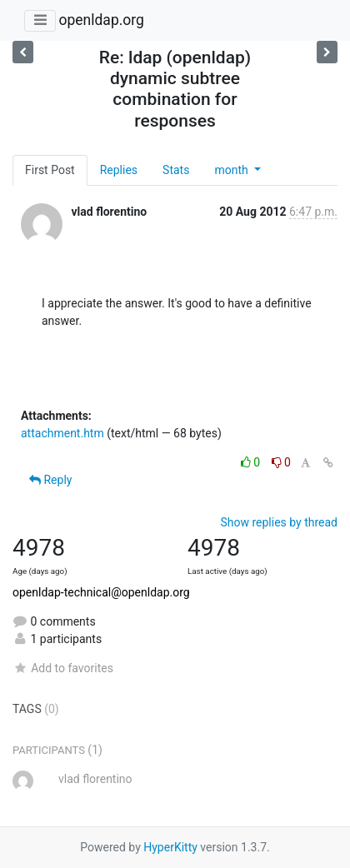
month (232, 170)
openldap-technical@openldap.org (101, 592)
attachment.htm (62, 433)
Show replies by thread (279, 522)
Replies (119, 170)
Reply (50, 480)
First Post (50, 170)
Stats (176, 170)
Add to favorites (63, 668)
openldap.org (101, 20)
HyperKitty (170, 847)
